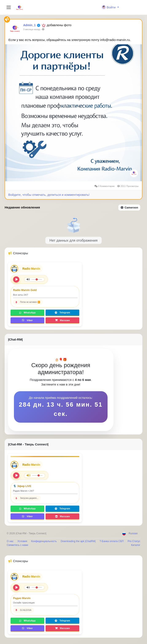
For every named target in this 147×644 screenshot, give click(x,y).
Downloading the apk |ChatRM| (78, 541)
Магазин (63, 320)
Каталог (136, 545)
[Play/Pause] (16, 475)
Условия (22, 541)
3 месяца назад (32, 29)
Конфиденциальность (44, 541)
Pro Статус (134, 541)
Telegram (63, 313)
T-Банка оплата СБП (112, 541)
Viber (27, 320)
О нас (10, 541)
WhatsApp (27, 313)
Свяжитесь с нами (17, 545)
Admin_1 (29, 25)
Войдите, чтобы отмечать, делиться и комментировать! (49, 195)
